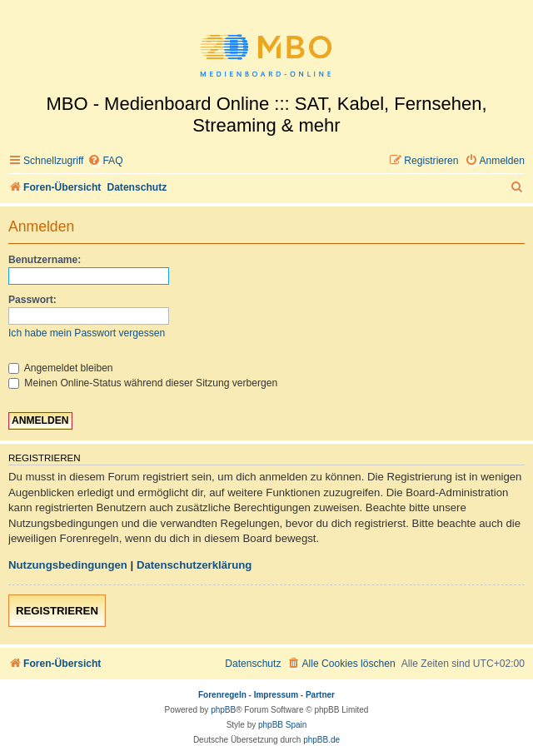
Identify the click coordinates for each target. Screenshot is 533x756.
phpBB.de (321, 740)
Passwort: (32, 300)
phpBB (223, 710)
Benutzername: (45, 260)
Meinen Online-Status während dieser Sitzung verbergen (143, 383)
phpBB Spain (282, 725)
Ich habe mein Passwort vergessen (87, 333)
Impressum (276, 695)
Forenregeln (222, 695)
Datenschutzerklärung (194, 565)
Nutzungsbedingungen (68, 565)
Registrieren (57, 611)
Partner (320, 695)
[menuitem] (105, 161)
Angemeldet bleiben (61, 368)
